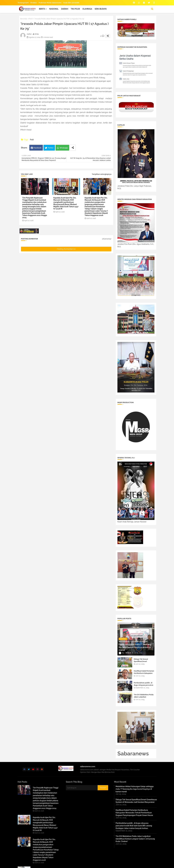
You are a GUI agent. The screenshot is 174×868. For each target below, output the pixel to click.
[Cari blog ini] (82, 788)
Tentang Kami (23, 3)
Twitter (51, 148)
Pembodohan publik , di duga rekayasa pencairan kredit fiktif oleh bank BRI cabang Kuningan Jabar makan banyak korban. (134, 826)
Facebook (38, 148)
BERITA (42, 9)
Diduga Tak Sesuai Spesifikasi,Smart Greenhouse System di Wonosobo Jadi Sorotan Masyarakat (136, 801)
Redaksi (34, 3)
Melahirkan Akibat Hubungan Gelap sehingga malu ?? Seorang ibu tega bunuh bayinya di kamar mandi (135, 789)
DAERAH (65, 9)
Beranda (24, 19)
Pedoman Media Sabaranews (50, 3)
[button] (152, 9)
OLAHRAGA (87, 9)
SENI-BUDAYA (101, 9)
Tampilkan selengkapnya (102, 174)
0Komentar (107, 239)
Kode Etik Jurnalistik (71, 3)
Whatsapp (64, 148)
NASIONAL (54, 9)
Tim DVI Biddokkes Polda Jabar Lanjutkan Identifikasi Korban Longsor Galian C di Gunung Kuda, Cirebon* (135, 839)
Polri (31, 19)
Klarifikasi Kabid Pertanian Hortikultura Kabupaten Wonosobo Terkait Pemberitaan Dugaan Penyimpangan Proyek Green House (134, 813)
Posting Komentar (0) (66, 249)
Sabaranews (133, 754)
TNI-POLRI (75, 9)
